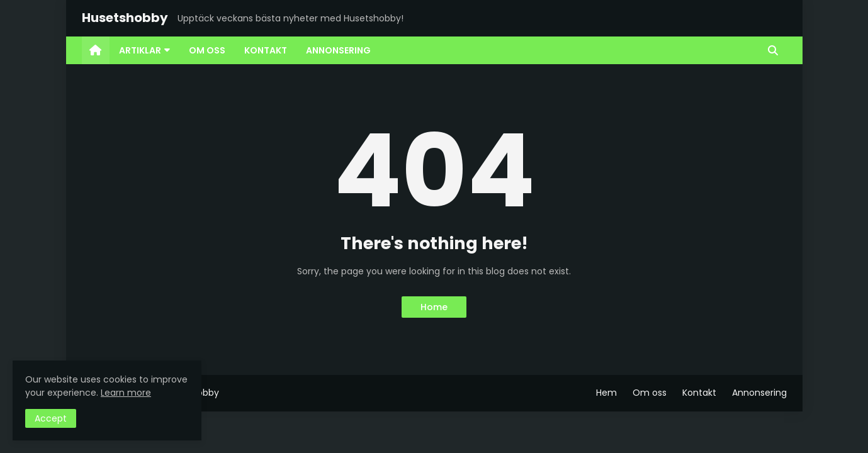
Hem (606, 393)
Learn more (126, 393)
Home (434, 307)
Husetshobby (125, 18)
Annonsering (759, 393)
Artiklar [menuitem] (140, 50)
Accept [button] (51, 418)
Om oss (650, 393)
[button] (773, 50)
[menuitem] (96, 50)
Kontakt (699, 393)
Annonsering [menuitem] (338, 50)
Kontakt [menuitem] (266, 50)
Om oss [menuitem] (207, 50)
